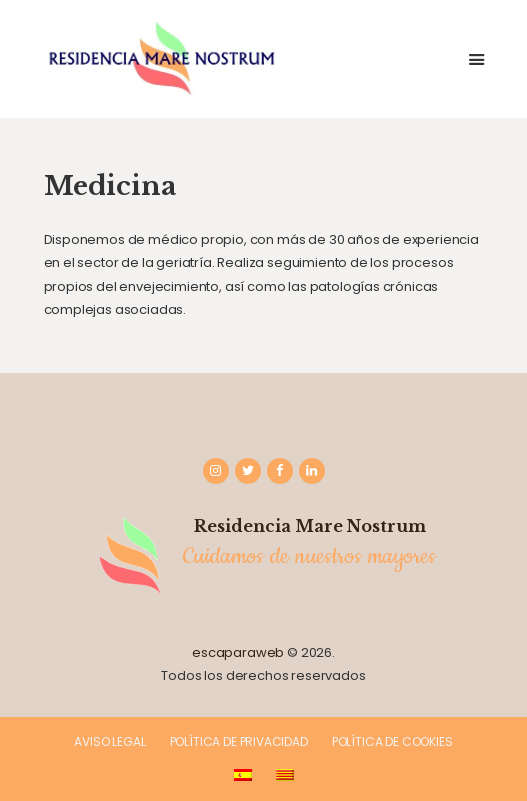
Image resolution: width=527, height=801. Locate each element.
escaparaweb (238, 652)
